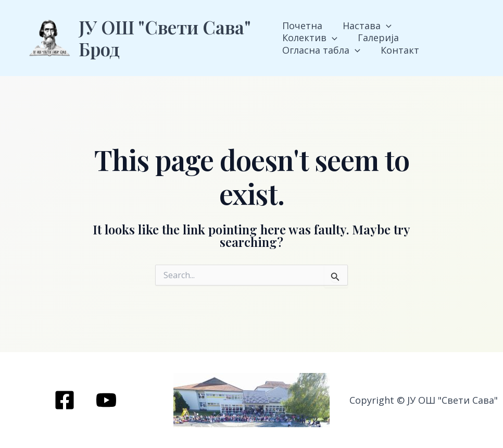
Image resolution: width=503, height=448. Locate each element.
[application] (385, 26)
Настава (366, 26)
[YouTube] (106, 400)
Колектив (436, 26)
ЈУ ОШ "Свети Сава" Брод (165, 38)
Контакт (301, 50)
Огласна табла (381, 38)
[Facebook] (65, 400)
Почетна (302, 26)
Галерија (303, 38)
